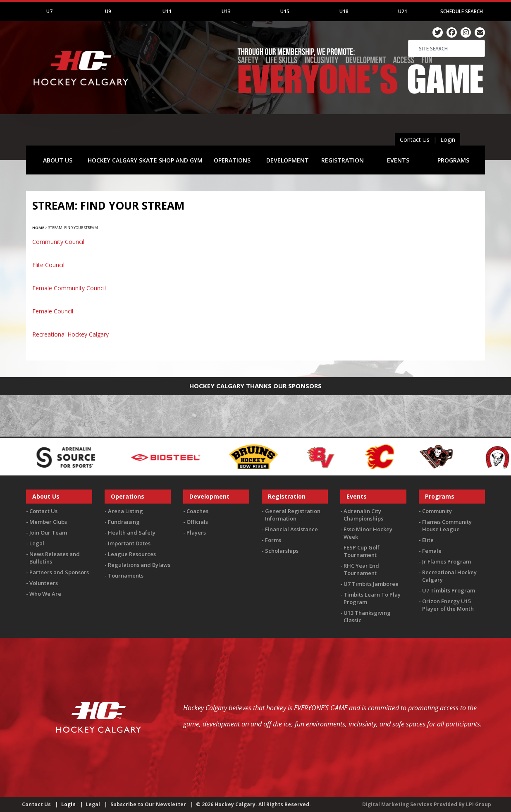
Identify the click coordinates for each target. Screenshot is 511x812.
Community (437, 511)
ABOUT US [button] (58, 160)
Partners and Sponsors (59, 572)
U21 (403, 11)
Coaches (197, 511)
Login (448, 140)
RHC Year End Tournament (361, 569)
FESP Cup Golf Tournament (362, 551)
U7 (49, 11)
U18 (344, 11)
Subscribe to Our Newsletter (148, 804)
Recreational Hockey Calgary (70, 334)
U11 (167, 11)
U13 (226, 11)
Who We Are (45, 594)
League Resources (132, 554)
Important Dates (129, 543)
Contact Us (415, 140)
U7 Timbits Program (449, 590)
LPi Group (479, 804)
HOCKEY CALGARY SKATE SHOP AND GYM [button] (145, 160)
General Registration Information (293, 515)
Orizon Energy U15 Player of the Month (448, 605)
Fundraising (124, 522)
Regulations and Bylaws (139, 565)
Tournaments (126, 576)
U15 (285, 11)
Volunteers (44, 583)
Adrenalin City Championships (363, 515)
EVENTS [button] (398, 160)
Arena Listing (125, 511)
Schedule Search (462, 11)
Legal (37, 543)
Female (432, 551)
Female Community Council (69, 288)
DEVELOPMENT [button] (288, 160)
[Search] (447, 48)
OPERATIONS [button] (232, 160)
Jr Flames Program (447, 561)
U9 (108, 11)
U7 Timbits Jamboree (371, 584)
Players (196, 533)
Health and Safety (132, 533)
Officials (197, 522)
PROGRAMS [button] (453, 160)
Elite (428, 540)
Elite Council (48, 265)
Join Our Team (48, 533)
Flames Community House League (447, 525)
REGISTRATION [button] (343, 160)
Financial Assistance (291, 529)
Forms (273, 540)
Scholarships (282, 551)
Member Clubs (48, 522)
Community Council (58, 242)
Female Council (53, 311)
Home (38, 228)
